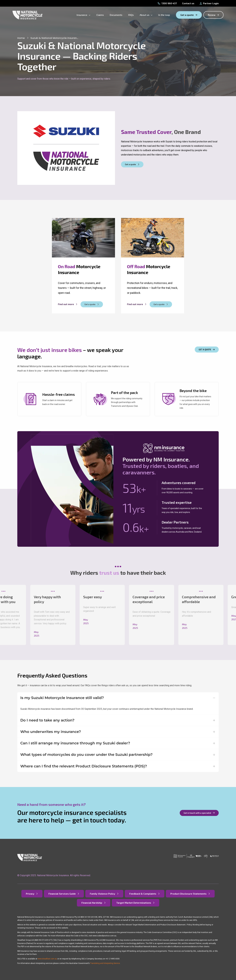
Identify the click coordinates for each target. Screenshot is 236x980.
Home (21, 38)
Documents (116, 15)
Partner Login (209, 3)
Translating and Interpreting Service (105, 963)
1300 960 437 (167, 3)
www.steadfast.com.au (47, 959)
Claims (100, 15)
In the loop (164, 15)
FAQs (131, 15)
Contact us (188, 3)
